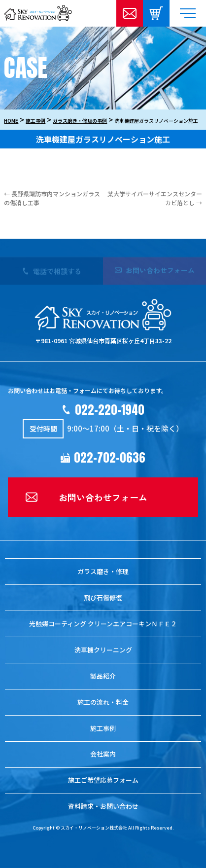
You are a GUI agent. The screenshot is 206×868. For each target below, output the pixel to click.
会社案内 (103, 754)
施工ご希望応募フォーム (103, 780)
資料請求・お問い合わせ (103, 806)
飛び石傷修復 (103, 597)
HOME (11, 121)
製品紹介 (103, 676)
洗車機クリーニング (103, 650)
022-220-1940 (110, 410)
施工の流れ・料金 (103, 702)
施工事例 (103, 728)
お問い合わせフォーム (103, 497)
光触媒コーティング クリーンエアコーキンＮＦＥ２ (103, 624)
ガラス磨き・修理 (103, 571)
